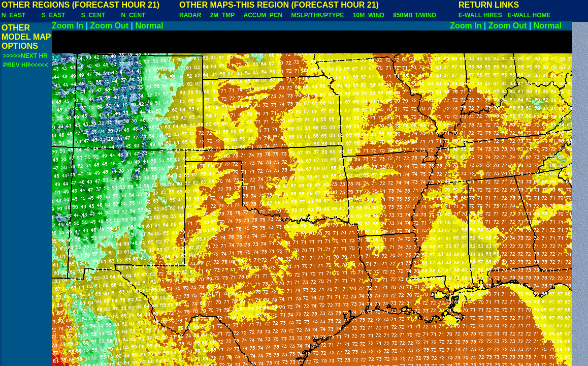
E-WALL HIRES (482, 15)
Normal (150, 26)
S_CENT (93, 15)
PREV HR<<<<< (25, 65)
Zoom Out (110, 26)
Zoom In (68, 26)
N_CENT (134, 15)
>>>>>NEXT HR (25, 56)
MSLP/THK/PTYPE (318, 15)
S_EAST (54, 15)
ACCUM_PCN (263, 15)
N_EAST (13, 15)
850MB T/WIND (415, 15)
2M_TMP (222, 15)
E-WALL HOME (529, 15)
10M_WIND (369, 15)
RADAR (190, 15)
